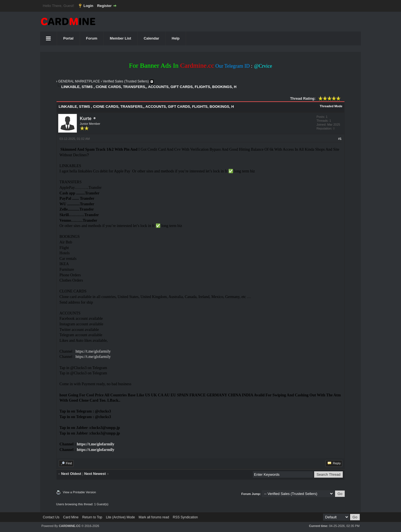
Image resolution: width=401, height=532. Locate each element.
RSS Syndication (185, 517)
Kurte (86, 119)
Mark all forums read (154, 517)
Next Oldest (71, 474)
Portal (68, 38)
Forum (92, 38)
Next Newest (95, 474)
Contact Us (51, 517)
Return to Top (92, 517)
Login (88, 6)
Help (176, 38)
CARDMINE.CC (70, 526)
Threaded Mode (331, 106)
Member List (120, 38)
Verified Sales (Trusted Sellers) (126, 81)
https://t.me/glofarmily (93, 351)
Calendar (151, 38)
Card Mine (71, 517)
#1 (340, 139)
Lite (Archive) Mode (120, 517)
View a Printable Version (80, 492)
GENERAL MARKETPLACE (79, 81)
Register (104, 6)
